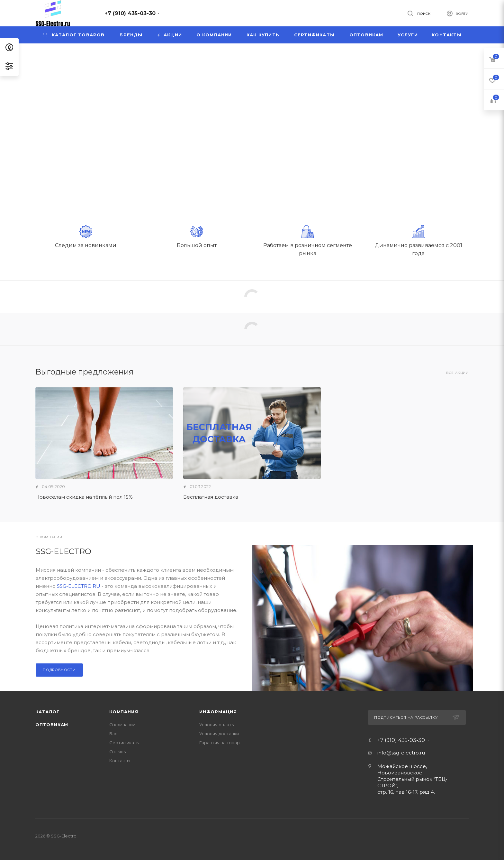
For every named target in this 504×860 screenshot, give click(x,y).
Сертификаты (124, 743)
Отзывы (118, 752)
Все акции (457, 373)
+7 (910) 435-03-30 (130, 13)
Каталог (47, 712)
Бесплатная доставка (211, 497)
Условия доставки (219, 734)
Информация (218, 712)
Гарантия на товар (220, 743)
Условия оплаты (217, 725)
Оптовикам (52, 725)
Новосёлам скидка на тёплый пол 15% (84, 497)
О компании (122, 725)
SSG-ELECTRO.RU (79, 586)
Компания (124, 712)
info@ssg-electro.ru (401, 753)
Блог (114, 734)
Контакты (120, 761)
